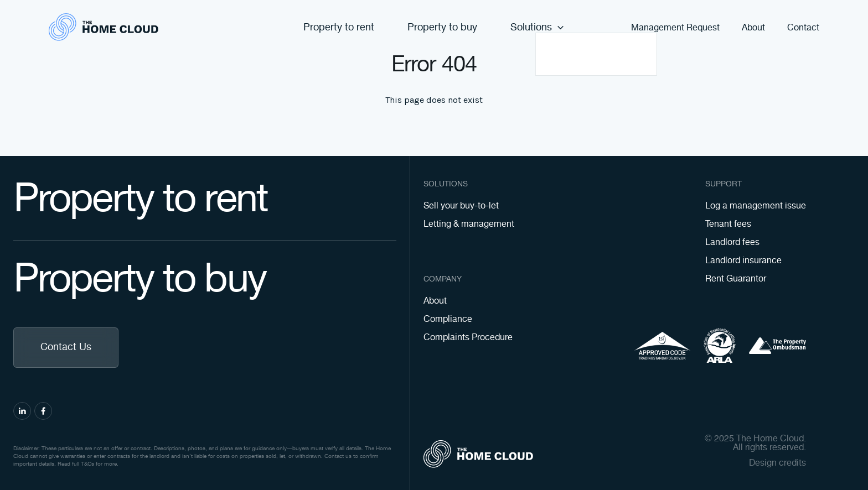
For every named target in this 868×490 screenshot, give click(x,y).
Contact (803, 28)
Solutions (538, 28)
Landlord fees (732, 243)
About (753, 28)
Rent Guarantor (736, 279)
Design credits (777, 463)
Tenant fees (728, 224)
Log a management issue (756, 206)
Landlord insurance (743, 261)
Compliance (448, 319)
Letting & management (469, 224)
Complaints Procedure (468, 338)
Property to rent (339, 28)
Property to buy (442, 28)
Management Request (675, 28)
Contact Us (66, 347)
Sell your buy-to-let (461, 206)
